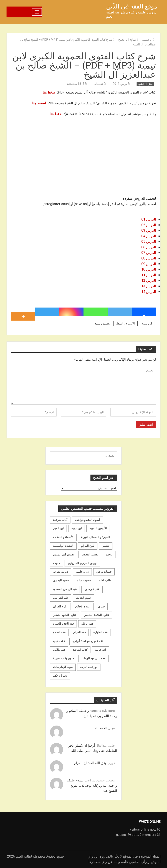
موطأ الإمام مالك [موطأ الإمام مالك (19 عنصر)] (63, 667)
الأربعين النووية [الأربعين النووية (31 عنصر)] (98, 528)
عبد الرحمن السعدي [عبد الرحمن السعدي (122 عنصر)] (65, 589)
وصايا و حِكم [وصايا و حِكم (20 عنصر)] (60, 676)
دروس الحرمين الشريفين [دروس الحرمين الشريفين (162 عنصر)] (82, 563)
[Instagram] (71, 312)
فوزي (111, 763)
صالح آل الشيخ (145, 84)
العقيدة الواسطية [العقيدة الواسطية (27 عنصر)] (63, 546)
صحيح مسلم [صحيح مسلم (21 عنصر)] (84, 580)
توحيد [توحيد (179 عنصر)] (109, 554)
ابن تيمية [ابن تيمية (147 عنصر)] (77, 528)
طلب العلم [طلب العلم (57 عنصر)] (105, 580)
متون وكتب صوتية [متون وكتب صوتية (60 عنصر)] (63, 658)
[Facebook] (144, 312)
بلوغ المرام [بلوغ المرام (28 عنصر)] (88, 546)
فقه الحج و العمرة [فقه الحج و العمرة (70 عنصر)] (63, 624)
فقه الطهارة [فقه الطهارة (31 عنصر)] (100, 632)
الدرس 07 (149, 253)
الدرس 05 (149, 242)
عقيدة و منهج (102, 324)
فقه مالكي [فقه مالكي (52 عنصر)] (59, 650)
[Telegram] (47, 312)
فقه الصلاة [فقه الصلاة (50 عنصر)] (59, 632)
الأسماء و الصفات (125, 324)
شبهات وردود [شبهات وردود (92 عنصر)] (104, 572)
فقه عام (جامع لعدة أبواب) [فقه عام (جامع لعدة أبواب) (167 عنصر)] (88, 641)
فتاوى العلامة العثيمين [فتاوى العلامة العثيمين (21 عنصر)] (96, 615)
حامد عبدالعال (105, 746)
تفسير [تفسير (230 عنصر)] (106, 546)
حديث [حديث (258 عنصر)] (57, 563)
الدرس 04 (149, 236)
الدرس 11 (149, 275)
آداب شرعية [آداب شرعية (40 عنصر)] (60, 520)
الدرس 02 (149, 225)
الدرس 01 (149, 219)
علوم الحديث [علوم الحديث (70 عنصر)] (83, 598)
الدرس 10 (149, 269)
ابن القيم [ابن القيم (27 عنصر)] (58, 528)
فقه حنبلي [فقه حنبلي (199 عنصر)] (59, 641)
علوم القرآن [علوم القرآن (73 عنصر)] (60, 606)
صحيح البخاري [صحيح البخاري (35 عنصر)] (61, 580)
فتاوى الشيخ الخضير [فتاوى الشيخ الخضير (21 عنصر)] (65, 615)
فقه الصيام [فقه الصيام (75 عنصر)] (79, 632)
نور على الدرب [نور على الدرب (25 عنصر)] (89, 667)
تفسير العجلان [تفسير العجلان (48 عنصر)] (90, 554)
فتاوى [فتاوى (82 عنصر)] (101, 606)
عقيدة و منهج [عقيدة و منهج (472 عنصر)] (92, 589)
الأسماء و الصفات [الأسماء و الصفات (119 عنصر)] (63, 537)
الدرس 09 (149, 264)
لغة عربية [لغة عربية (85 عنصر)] (100, 650)
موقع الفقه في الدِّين (132, 6)
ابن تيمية (147, 324)
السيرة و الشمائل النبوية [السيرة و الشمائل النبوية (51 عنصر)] (96, 537)
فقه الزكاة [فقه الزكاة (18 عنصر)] (87, 624)
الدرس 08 (149, 258)
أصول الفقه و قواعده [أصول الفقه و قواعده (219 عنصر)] (87, 520)
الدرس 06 (149, 247)
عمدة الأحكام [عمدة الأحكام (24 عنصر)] (83, 606)
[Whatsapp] (96, 312)
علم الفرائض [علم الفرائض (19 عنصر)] (61, 598)
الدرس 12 (149, 280)
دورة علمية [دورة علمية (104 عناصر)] (82, 572)
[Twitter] (120, 312)
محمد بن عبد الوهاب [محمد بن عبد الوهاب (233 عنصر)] (94, 658)
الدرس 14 (149, 292)
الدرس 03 (149, 230)
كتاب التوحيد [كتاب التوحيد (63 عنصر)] (80, 650)
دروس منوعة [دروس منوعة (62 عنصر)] (61, 572)
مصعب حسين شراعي (100, 780)
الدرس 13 (149, 286)
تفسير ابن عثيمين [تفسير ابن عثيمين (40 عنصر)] (63, 554)
